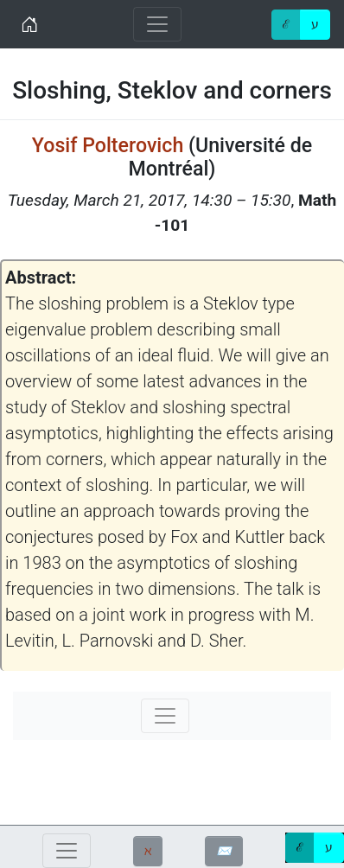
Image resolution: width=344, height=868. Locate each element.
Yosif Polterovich (108, 145)
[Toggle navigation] (157, 24)
